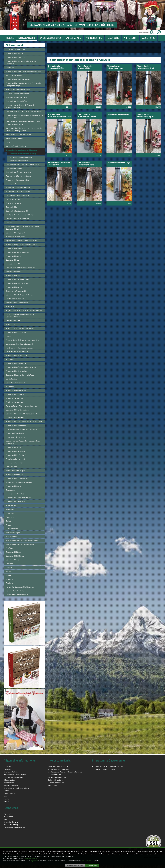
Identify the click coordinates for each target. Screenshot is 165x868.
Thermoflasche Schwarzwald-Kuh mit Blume (87, 116)
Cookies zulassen (92, 865)
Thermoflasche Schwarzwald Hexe (115, 67)
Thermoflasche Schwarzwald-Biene (86, 164)
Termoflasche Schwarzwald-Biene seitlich (60, 164)
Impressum (34, 861)
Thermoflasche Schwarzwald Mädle (56, 67)
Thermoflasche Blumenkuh (118, 115)
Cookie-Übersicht (87, 861)
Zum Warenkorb (159, 31)
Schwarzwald (15, 45)
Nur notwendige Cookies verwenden (75, 865)
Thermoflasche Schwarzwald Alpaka (146, 116)
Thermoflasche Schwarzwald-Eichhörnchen (59, 116)
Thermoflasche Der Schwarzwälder (85, 67)
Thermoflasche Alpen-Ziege (119, 163)
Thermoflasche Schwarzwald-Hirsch (146, 67)
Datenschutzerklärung (30, 858)
